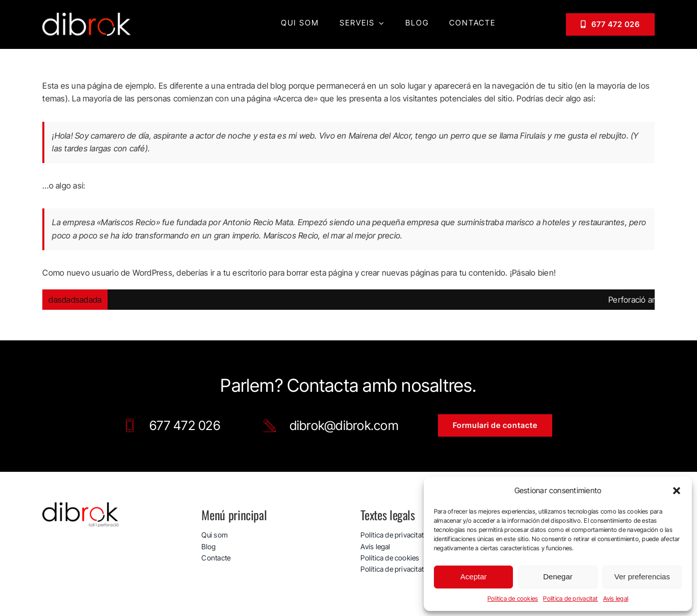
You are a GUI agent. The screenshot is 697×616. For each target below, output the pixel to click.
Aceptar (474, 577)
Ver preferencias (642, 577)
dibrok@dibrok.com (344, 425)
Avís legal (616, 598)
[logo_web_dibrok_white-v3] (87, 17)
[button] (677, 491)
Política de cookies (513, 598)
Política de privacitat (570, 598)
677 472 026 (185, 425)
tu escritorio (245, 273)
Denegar (558, 577)
